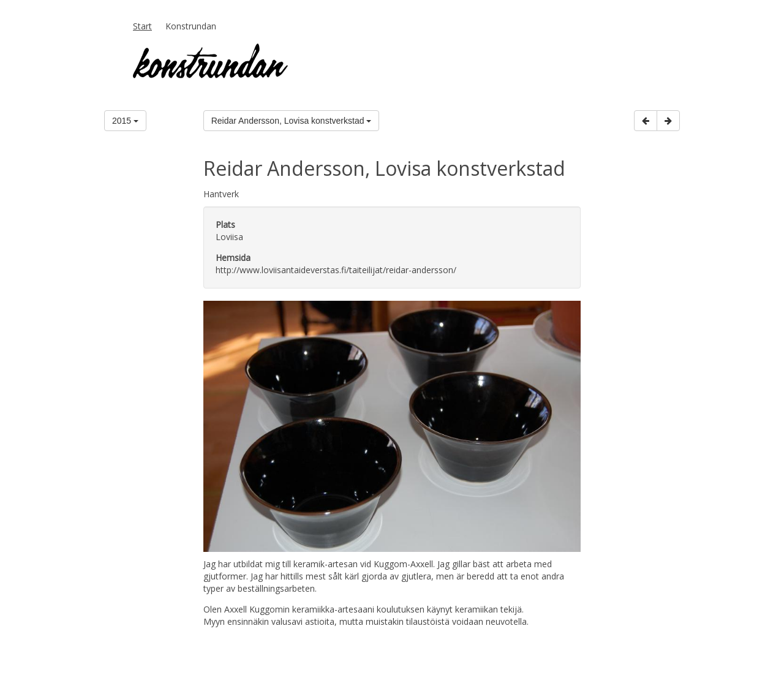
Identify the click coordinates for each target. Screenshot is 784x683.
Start (142, 26)
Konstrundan (191, 26)
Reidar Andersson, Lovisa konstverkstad (292, 121)
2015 (125, 121)
